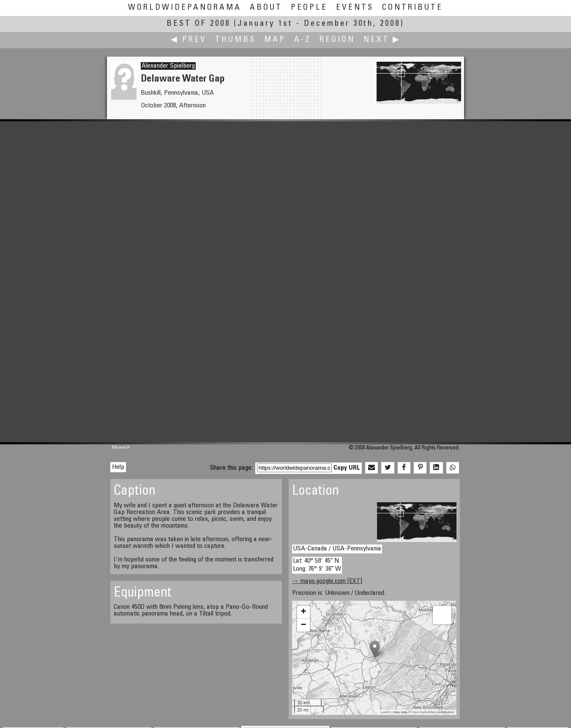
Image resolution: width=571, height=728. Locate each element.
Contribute (413, 8)
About (266, 8)
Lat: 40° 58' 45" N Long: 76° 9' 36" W (317, 565)
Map (275, 40)
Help (118, 467)
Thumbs (235, 40)
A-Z (303, 40)
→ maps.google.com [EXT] (327, 581)
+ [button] (304, 612)
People (309, 8)
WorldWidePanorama (185, 8)
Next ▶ (382, 40)
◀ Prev (189, 40)
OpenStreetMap (423, 712)
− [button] (304, 625)
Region (337, 40)
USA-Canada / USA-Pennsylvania (337, 549)
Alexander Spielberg (168, 66)
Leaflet (385, 712)
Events (355, 8)
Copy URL (347, 468)
